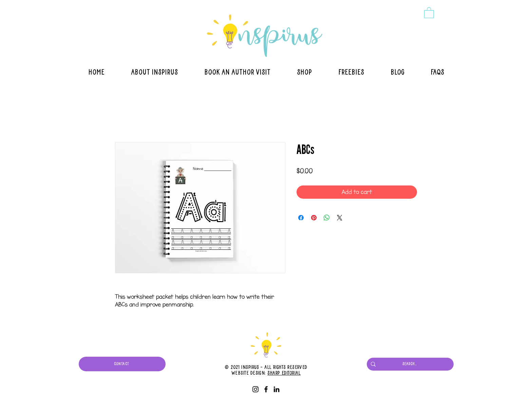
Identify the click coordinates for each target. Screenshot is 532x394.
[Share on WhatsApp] (327, 218)
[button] (429, 12)
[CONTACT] (122, 364)
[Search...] (410, 364)
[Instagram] (255, 389)
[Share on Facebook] (301, 218)
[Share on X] (340, 218)
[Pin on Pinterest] (314, 218)
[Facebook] (266, 389)
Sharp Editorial (284, 373)
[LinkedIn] (277, 389)
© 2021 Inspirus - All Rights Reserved (266, 368)
